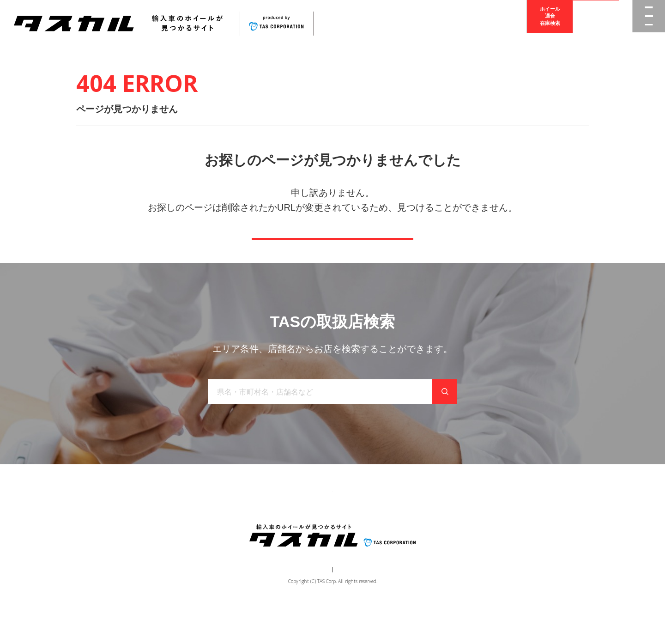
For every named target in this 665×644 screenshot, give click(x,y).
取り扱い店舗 (310, 522)
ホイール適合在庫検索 (550, 23)
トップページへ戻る (332, 252)
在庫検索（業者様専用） (468, 522)
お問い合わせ (402, 522)
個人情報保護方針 (349, 605)
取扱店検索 (596, 23)
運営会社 (305, 605)
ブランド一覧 (257, 522)
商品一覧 (211, 522)
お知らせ (356, 522)
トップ (175, 522)
